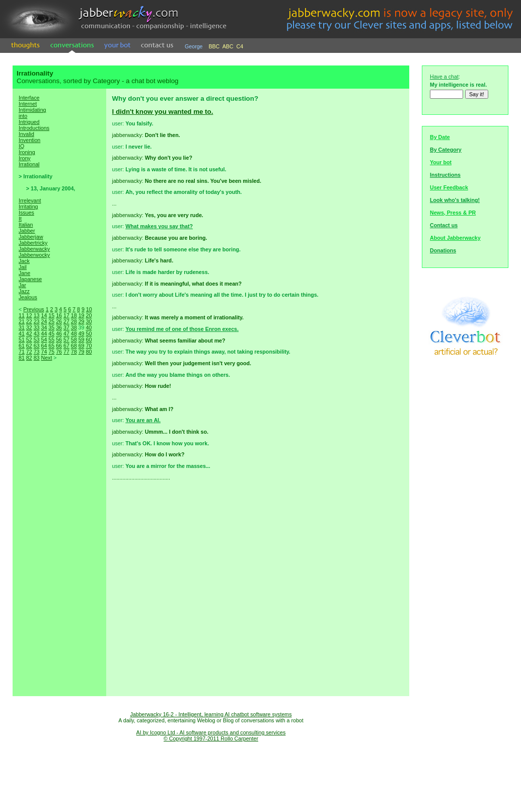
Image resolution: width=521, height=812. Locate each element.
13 (37, 315)
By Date (440, 137)
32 (29, 327)
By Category (446, 150)
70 (89, 346)
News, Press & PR (453, 213)
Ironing (27, 152)
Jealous (28, 297)
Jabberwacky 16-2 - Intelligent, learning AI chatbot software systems (211, 714)
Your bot (441, 162)
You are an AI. (143, 420)
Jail (23, 267)
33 (37, 327)
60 (89, 340)
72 (29, 352)
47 (66, 333)
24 (44, 321)
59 (82, 340)
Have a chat (444, 77)
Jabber (27, 231)
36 (59, 327)
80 (89, 352)
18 (74, 315)
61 (22, 346)
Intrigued (29, 122)
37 (66, 327)
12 (29, 315)
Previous (33, 309)
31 (22, 327)
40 (89, 327)
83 (37, 358)
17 (66, 315)
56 (59, 340)
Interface (29, 98)
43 (37, 333)
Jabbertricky (33, 243)
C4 (240, 46)
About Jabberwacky (455, 238)
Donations (443, 250)
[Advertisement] (59, 539)
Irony (25, 158)
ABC (228, 46)
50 (89, 333)
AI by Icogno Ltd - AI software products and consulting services (211, 732)
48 (74, 333)
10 (89, 309)
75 (51, 352)
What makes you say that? (159, 226)
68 (74, 346)
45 (51, 333)
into (23, 116)
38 (74, 327)
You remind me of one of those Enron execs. (182, 329)
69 (82, 346)
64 (44, 346)
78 (74, 352)
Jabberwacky (34, 249)
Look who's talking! (455, 200)
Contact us (444, 225)
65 (51, 346)
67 (66, 346)
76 (59, 352)
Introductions (34, 128)
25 (51, 321)
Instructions (445, 175)
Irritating (28, 207)
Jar (22, 285)
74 (44, 352)
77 (66, 352)
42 (29, 333)
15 (51, 315)
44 (44, 333)
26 (59, 321)
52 (29, 340)
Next (46, 358)
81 (22, 358)
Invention (29, 140)
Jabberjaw (31, 237)
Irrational (29, 164)
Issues (26, 213)
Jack (24, 261)
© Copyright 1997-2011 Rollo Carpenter (211, 738)
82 (29, 358)
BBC (214, 46)
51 (22, 340)
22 (29, 321)
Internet (28, 104)
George (194, 46)
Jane (24, 273)
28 (74, 321)
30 (89, 321)
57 (66, 340)
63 (37, 346)
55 (51, 340)
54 (44, 340)
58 (74, 340)
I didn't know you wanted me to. (163, 112)
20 (89, 315)
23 (37, 321)
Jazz (24, 291)
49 (82, 333)
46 (59, 333)
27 (66, 321)
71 (22, 352)
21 (22, 321)
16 (59, 315)
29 (82, 321)
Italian (26, 225)
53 (37, 340)
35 (51, 327)
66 (59, 346)
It (20, 219)
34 (44, 327)
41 (22, 333)
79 (82, 352)
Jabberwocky (34, 255)
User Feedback (449, 187)
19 (82, 315)
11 (22, 315)
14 (44, 315)
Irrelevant (30, 200)
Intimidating (32, 110)
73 (37, 352)
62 (29, 346)
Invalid (26, 134)
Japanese (30, 279)
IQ (21, 146)
